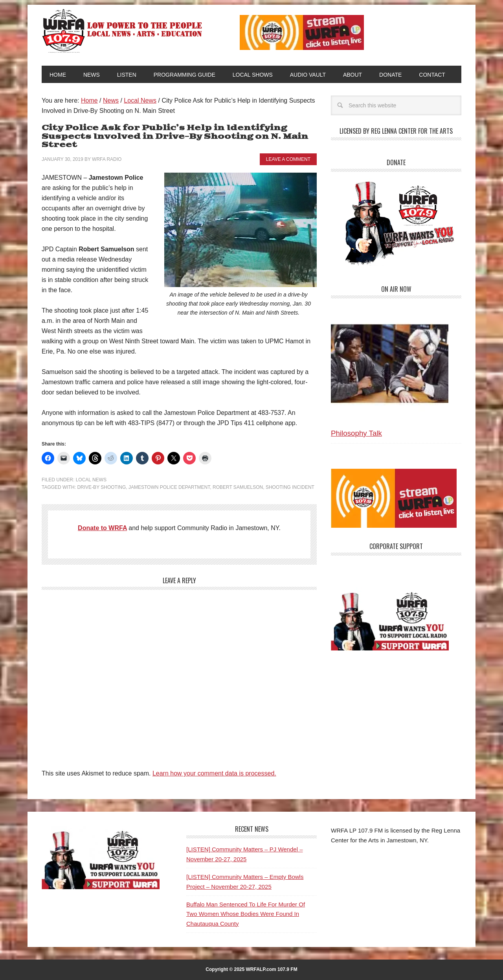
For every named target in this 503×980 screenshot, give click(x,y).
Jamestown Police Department (169, 487)
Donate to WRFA (102, 528)
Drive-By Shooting (101, 487)
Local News (91, 480)
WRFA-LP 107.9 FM (123, 31)
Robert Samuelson (238, 487)
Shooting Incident (290, 487)
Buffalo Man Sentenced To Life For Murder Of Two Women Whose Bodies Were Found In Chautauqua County (246, 914)
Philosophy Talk (356, 433)
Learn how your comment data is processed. (214, 773)
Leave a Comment (288, 159)
